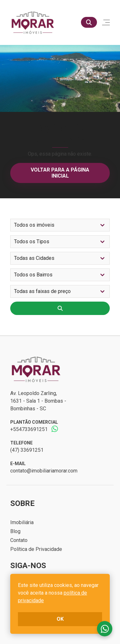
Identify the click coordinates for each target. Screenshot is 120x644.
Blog (15, 531)
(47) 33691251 (27, 450)
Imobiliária (22, 522)
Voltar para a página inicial (60, 173)
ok (60, 619)
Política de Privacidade (36, 549)
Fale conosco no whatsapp (105, 629)
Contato (19, 540)
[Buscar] (89, 22)
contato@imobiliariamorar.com (44, 471)
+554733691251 (29, 429)
